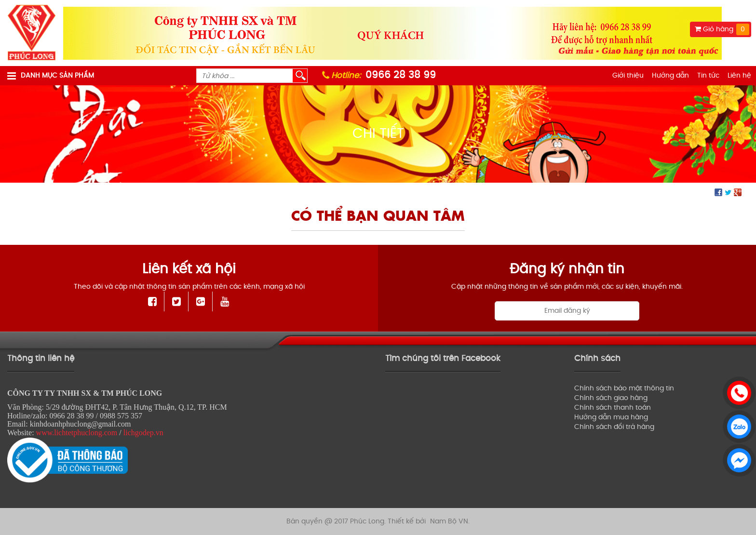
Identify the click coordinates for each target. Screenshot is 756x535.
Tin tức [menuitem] (708, 75)
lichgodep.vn (143, 433)
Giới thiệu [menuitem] (628, 75)
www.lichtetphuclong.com (77, 433)
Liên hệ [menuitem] (739, 75)
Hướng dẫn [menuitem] (670, 75)
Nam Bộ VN (449, 521)
